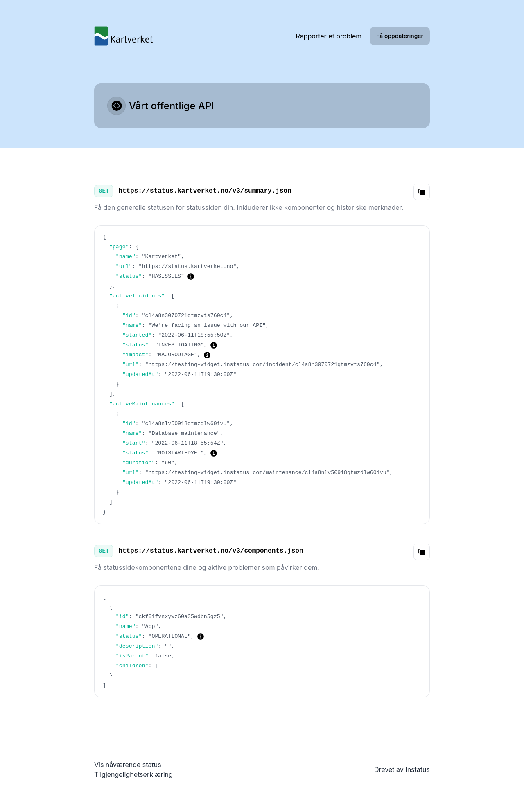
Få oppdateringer (400, 36)
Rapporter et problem (329, 36)
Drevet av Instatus (402, 769)
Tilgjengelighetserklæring (133, 774)
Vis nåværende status (128, 765)
